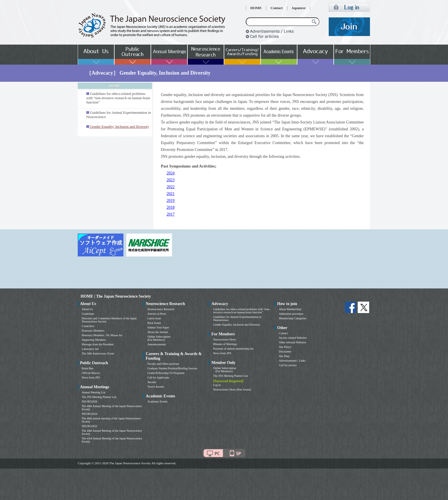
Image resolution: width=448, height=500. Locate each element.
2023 (171, 180)
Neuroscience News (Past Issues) (232, 390)
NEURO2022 (89, 426)
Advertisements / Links (292, 361)
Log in (217, 385)
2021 (171, 194)
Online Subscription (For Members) (159, 338)
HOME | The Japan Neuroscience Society (116, 296)
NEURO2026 (89, 402)
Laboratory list (90, 349)
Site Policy (285, 347)
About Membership (290, 309)
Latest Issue (154, 318)
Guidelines (88, 314)
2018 (171, 207)
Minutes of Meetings (225, 344)
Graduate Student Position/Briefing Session (172, 368)
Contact (277, 8)
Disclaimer (285, 351)
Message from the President (98, 344)
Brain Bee (87, 368)
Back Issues (154, 323)
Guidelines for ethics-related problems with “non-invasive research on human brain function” (118, 98)
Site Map (284, 356)
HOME (256, 8)
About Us (87, 309)
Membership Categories (293, 318)
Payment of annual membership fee (233, 349)
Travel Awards (156, 387)
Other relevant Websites (293, 342)
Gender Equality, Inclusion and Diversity (237, 325)
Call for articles (288, 365)
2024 (171, 173)
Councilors (88, 326)
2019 (171, 201)
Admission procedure (291, 314)
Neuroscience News (225, 339)
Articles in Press (157, 314)
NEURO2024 (89, 414)
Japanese (299, 8)
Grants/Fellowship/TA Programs (166, 373)
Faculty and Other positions (163, 364)
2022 (171, 187)
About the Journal (158, 332)
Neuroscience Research (161, 309)
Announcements (157, 344)
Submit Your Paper (158, 327)
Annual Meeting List (94, 392)
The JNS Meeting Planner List (99, 397)
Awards (152, 382)
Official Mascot (91, 373)
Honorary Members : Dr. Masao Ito (102, 335)
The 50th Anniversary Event (98, 353)
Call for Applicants (158, 378)
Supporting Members (94, 340)
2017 (171, 214)
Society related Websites (293, 338)
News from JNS (91, 378)
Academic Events (157, 402)
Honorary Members (93, 331)
